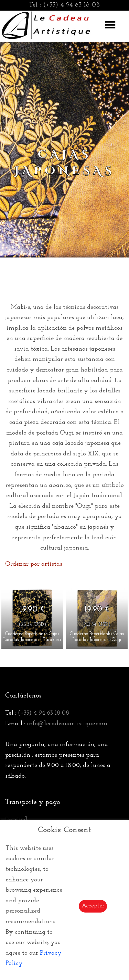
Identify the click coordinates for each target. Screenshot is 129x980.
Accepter (93, 906)
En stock (17, 820)
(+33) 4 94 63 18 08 (72, 5)
